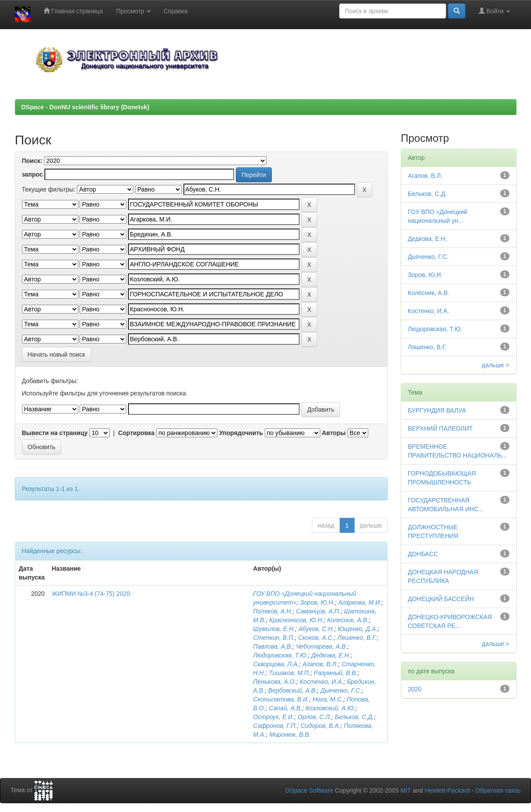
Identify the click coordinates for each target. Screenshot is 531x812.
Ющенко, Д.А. (357, 629)
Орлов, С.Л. (315, 717)
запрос (33, 174)
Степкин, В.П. (274, 638)
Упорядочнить (241, 433)
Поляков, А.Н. (273, 611)
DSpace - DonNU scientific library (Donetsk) (86, 107)
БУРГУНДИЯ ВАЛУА (437, 410)
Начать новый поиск (57, 354)
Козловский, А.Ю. (330, 708)
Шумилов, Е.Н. (274, 629)
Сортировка (136, 433)
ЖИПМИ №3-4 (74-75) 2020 (91, 594)
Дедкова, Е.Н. (331, 655)
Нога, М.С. (328, 699)
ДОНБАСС (423, 554)
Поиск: (32, 161)
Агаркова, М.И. (360, 602)
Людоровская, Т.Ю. (280, 655)
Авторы (333, 433)
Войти (494, 11)
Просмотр (133, 11)
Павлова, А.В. (273, 646)
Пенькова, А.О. (275, 682)
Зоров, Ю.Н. (317, 602)
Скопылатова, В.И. (281, 699)
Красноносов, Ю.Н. (297, 620)
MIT (406, 790)
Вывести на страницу (55, 433)
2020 (415, 689)
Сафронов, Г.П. (275, 726)
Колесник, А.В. (348, 620)
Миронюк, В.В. (290, 734)
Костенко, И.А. (322, 682)
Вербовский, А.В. (293, 690)
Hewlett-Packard (447, 790)
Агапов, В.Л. (320, 664)
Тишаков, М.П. (289, 673)
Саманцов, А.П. (318, 611)
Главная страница (73, 11)
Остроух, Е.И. (273, 717)
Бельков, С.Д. (354, 717)
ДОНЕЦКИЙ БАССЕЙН (441, 599)
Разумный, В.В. (335, 673)
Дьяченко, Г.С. (341, 690)
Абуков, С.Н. (316, 629)
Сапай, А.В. (286, 708)
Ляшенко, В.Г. (357, 638)
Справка (176, 11)
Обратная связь (498, 790)
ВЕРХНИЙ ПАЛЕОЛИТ (440, 428)
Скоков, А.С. (316, 638)
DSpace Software (309, 790)
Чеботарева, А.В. (322, 646)
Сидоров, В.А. (320, 726)
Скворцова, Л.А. (276, 664)
